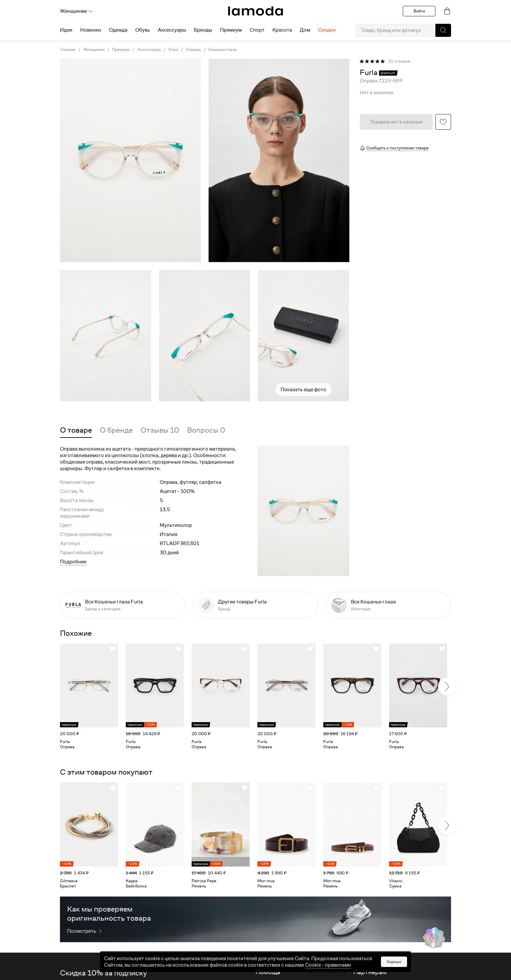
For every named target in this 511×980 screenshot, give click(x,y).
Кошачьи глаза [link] (223, 50)
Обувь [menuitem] (143, 30)
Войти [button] (419, 11)
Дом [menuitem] (305, 30)
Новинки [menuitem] (91, 30)
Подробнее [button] (73, 562)
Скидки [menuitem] (327, 30)
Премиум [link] (121, 50)
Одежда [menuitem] (118, 30)
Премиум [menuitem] (231, 30)
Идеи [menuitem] (66, 30)
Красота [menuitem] (282, 30)
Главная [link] (68, 50)
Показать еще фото (303, 390)
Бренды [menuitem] (203, 30)
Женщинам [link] (94, 50)
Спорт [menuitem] (257, 30)
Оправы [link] (193, 50)
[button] (443, 30)
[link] (255, 11)
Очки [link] (173, 50)
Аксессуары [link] (149, 50)
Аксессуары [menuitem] (172, 30)
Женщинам (77, 11)
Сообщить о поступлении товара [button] (397, 148)
